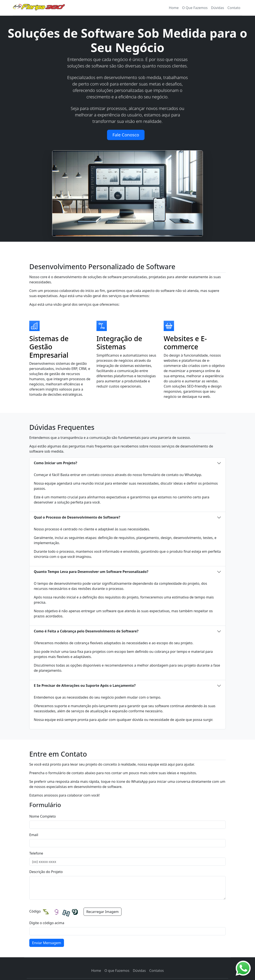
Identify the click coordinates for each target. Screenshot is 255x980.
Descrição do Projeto (46, 872)
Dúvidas (218, 8)
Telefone (36, 853)
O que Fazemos (117, 971)
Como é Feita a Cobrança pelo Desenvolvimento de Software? (86, 631)
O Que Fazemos (195, 8)
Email (34, 835)
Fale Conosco (126, 135)
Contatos (157, 971)
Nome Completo (43, 816)
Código (35, 911)
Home (96, 971)
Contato (234, 8)
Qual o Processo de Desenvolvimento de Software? (77, 517)
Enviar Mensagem (47, 943)
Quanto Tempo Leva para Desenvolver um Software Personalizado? (91, 572)
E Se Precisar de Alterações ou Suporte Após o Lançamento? (85, 685)
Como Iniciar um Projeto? (55, 463)
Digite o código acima (47, 923)
